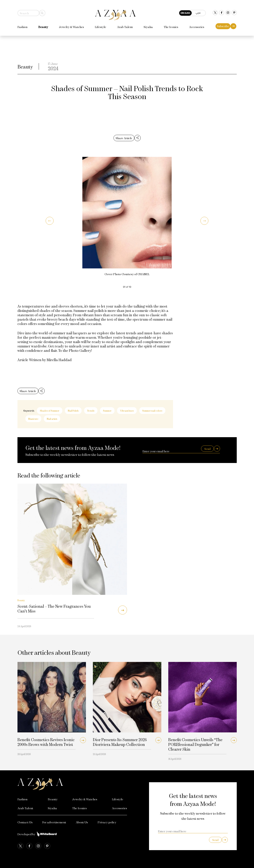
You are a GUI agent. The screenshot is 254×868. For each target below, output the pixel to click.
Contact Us (25, 822)
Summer (107, 411)
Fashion (22, 25)
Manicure (33, 419)
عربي (198, 10)
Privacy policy (107, 822)
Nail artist (52, 419)
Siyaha (148, 25)
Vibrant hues (127, 411)
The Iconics (171, 25)
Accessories (197, 25)
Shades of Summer (50, 411)
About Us (82, 822)
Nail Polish (73, 411)
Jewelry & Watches (71, 25)
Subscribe (223, 24)
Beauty (43, 25)
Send (207, 449)
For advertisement (54, 822)
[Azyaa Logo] (72, 784)
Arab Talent (125, 25)
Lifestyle (101, 25)
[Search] (42, 11)
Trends (91, 411)
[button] (50, 221)
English (185, 11)
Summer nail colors (152, 411)
